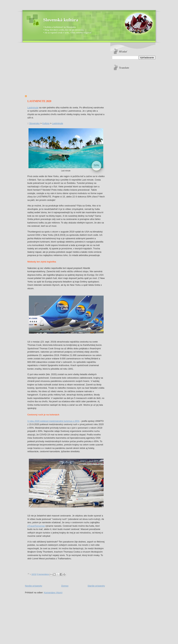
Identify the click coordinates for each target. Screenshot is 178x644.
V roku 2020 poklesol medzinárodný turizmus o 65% (54, 421)
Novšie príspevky (34, 586)
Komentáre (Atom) (53, 593)
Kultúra (46, 123)
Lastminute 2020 (39, 101)
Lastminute (33, 108)
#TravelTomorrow (36, 526)
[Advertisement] (65, 70)
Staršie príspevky (96, 586)
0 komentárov (43, 574)
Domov (65, 586)
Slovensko (34, 123)
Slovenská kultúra (61, 20)
